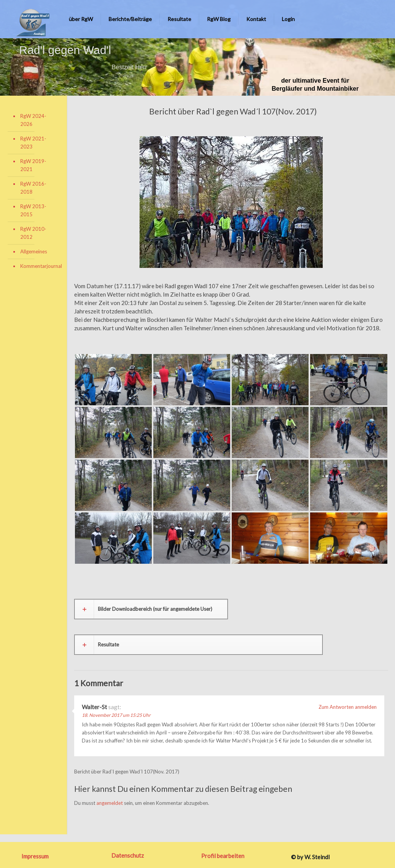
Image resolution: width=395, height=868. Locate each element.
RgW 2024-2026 (33, 120)
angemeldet (110, 803)
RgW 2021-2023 (33, 143)
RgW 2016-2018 (33, 188)
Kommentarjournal (38, 266)
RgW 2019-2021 (33, 165)
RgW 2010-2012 (33, 233)
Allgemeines (34, 251)
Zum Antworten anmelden (348, 707)
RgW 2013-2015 (33, 210)
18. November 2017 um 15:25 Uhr (116, 715)
